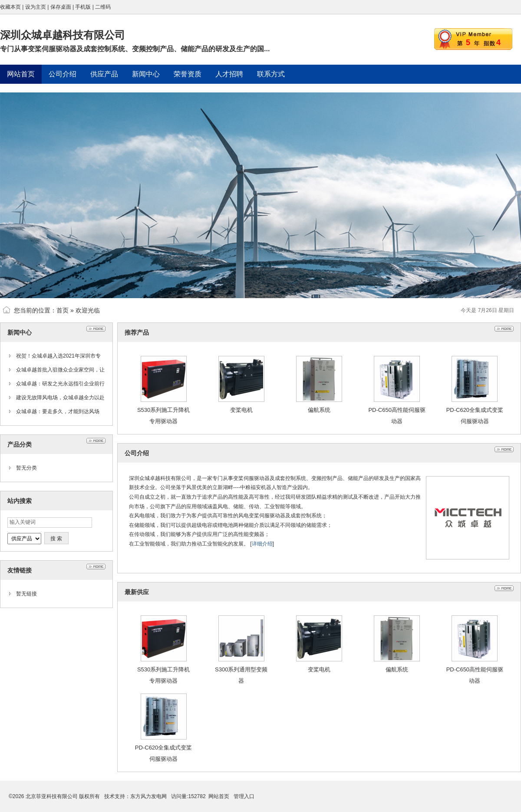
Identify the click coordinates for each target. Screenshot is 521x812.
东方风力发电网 (148, 796)
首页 (63, 310)
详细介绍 (262, 544)
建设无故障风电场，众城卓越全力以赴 (60, 398)
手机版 (83, 7)
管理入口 (244, 796)
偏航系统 (319, 410)
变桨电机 (241, 410)
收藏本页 (10, 7)
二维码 (103, 7)
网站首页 (219, 796)
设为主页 (36, 7)
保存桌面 (61, 7)
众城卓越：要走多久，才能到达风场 (58, 411)
